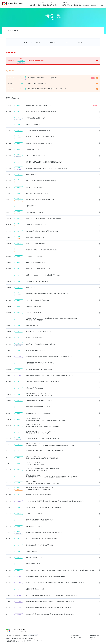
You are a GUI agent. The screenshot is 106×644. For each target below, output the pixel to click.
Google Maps (33, 635)
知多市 (91, 640)
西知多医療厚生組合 (94, 636)
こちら (21, 642)
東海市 (91, 638)
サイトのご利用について (76, 638)
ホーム (10, 31)
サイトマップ (42, 2)
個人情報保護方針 (75, 636)
